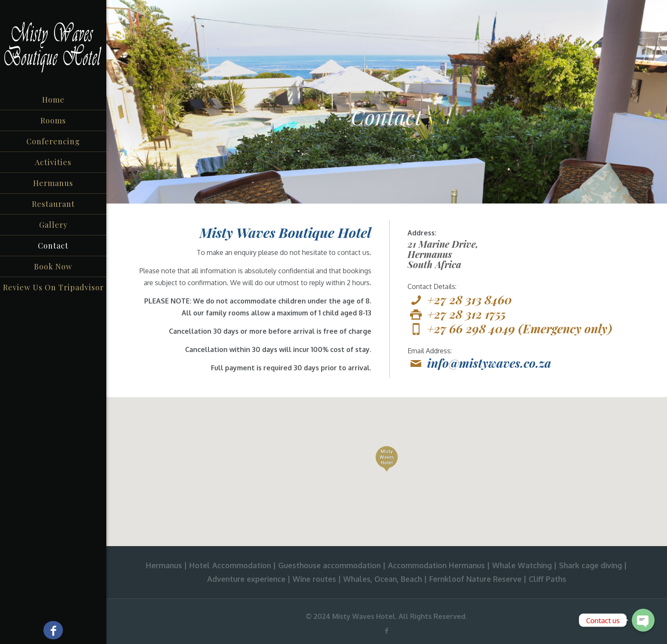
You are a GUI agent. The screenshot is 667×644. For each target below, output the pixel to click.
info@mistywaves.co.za (489, 363)
